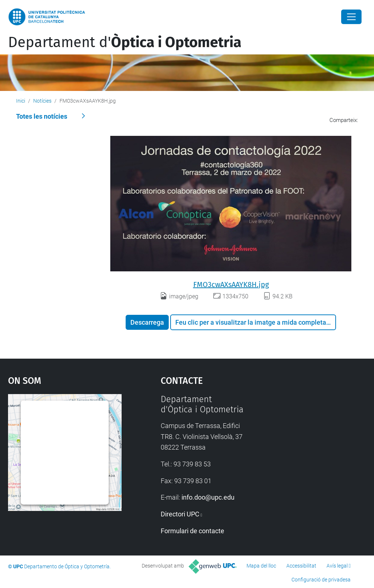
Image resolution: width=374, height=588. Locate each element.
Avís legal (337, 566)
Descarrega (147, 322)
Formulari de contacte (192, 531)
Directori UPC (180, 514)
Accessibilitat (301, 566)
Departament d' (125, 42)
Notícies (42, 101)
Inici (21, 101)
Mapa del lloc (261, 566)
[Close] (351, 17)
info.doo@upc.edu (208, 497)
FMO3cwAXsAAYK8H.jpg (231, 285)
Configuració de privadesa (321, 580)
